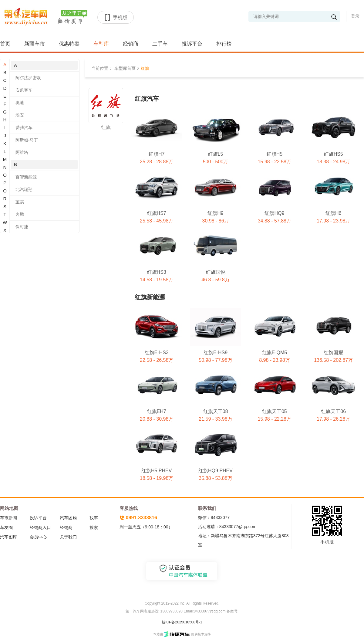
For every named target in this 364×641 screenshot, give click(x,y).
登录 (355, 16)
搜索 (94, 527)
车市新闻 (8, 518)
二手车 (160, 44)
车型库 (101, 44)
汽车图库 (8, 537)
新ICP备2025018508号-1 (182, 622)
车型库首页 (125, 68)
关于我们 (68, 537)
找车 (94, 518)
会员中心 (38, 537)
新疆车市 (35, 44)
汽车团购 (68, 518)
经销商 (131, 44)
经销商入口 (40, 527)
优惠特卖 (69, 44)
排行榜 (224, 44)
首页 (5, 44)
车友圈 (6, 527)
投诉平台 (192, 44)
